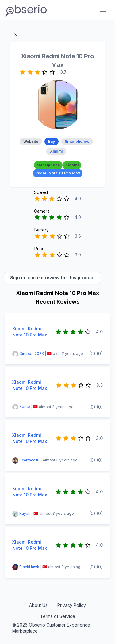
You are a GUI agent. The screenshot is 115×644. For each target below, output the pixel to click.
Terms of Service (58, 616)
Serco (25, 407)
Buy (52, 141)
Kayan (25, 513)
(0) (92, 353)
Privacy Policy (72, 605)
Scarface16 (30, 460)
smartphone (48, 165)
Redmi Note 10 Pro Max (58, 173)
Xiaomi (56, 151)
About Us (38, 605)
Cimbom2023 (32, 353)
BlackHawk (29, 567)
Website (31, 141)
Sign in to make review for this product (52, 278)
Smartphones (77, 141)
